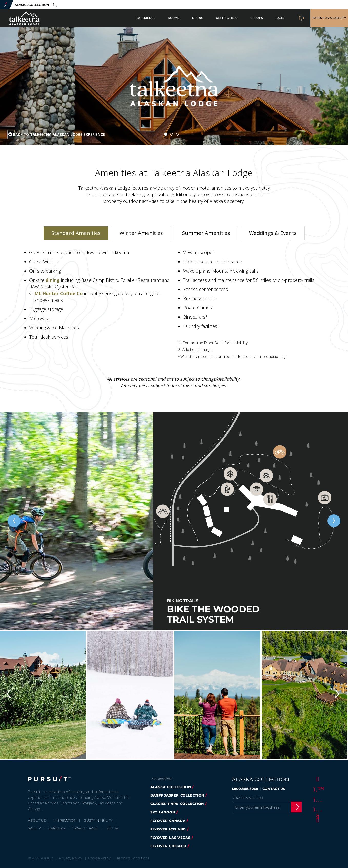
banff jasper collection (177, 795)
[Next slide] (334, 521)
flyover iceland (168, 829)
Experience (146, 18)
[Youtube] (317, 809)
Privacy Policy (71, 858)
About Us (37, 820)
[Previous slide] (14, 521)
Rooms (174, 18)
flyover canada (168, 821)
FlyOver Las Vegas (170, 838)
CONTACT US (274, 789)
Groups (257, 18)
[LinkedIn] (317, 820)
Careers (57, 828)
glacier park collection (177, 804)
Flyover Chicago (168, 846)
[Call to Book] (302, 18)
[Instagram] (317, 799)
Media (112, 828)
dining (53, 280)
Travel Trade (86, 828)
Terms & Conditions (133, 858)
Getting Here (227, 18)
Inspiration (65, 820)
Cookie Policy (99, 858)
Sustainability (98, 820)
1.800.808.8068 (245, 789)
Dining (198, 18)
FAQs (280, 18)
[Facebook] (317, 779)
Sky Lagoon (163, 812)
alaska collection (171, 787)
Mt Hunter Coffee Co (59, 293)
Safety (34, 828)
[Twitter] (317, 789)
